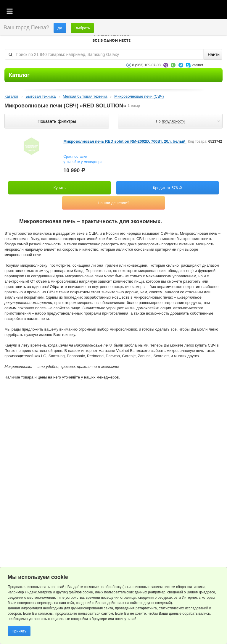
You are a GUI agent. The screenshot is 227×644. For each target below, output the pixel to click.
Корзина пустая (178, 12)
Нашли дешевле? (113, 203)
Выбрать (82, 28)
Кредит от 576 (168, 188)
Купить (60, 188)
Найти (214, 54)
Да (60, 28)
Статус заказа (211, 12)
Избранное (195, 12)
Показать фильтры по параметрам (57, 121)
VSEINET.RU (111, 37)
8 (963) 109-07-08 (146, 65)
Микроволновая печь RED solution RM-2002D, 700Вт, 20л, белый (125, 141)
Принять (19, 631)
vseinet (197, 65)
